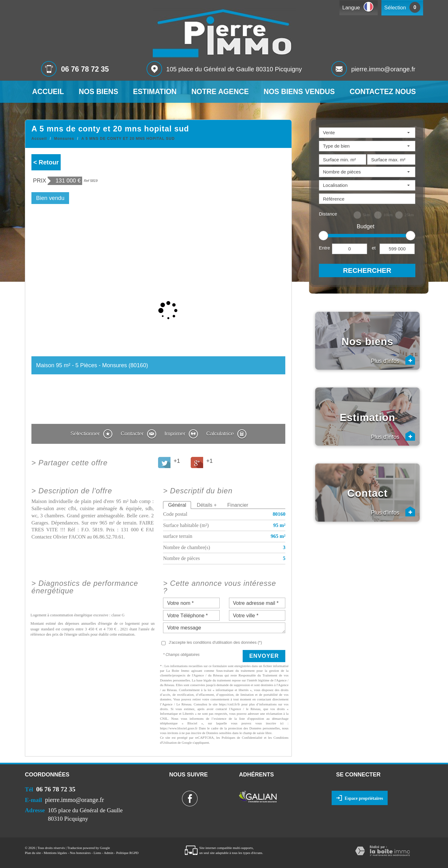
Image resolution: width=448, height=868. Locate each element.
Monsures (64, 139)
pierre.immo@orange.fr (383, 69)
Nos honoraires (80, 853)
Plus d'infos (393, 360)
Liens (97, 853)
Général (177, 505)
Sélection (395, 8)
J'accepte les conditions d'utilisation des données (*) (215, 642)
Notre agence (220, 92)
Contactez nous (383, 92)
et (374, 248)
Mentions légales (56, 853)
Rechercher (367, 270)
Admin (109, 853)
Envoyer (264, 656)
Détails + (207, 505)
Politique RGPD (127, 853)
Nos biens (98, 92)
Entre (324, 248)
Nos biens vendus (299, 92)
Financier (238, 505)
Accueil (48, 92)
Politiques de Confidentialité (242, 738)
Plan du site (33, 853)
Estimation (155, 92)
